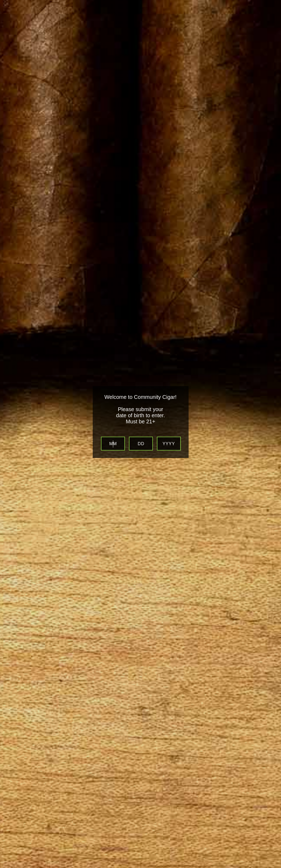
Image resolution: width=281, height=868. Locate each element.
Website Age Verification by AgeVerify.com (274, 867)
